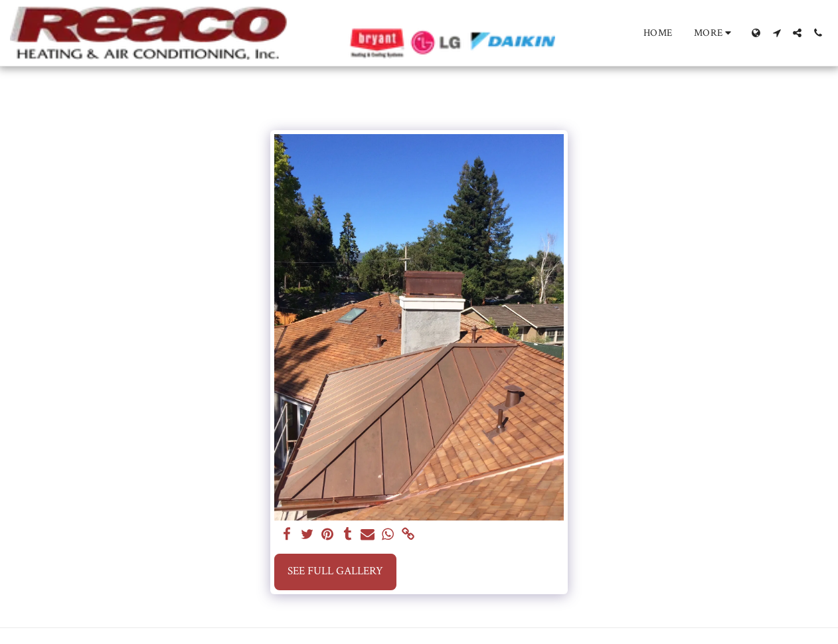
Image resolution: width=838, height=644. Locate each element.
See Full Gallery (335, 571)
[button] (777, 33)
